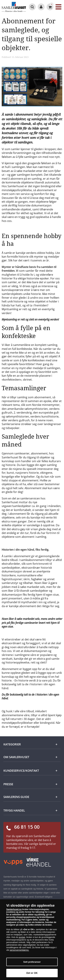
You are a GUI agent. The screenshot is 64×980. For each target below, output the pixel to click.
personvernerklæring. (19, 950)
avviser (22, 937)
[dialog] (32, 940)
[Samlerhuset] (14, 7)
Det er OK (32, 973)
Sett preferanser (32, 962)
